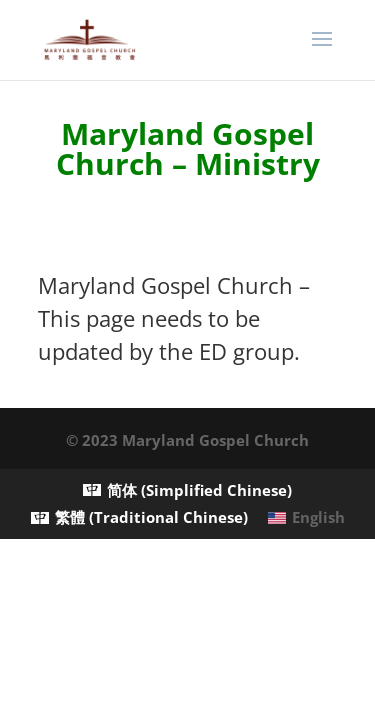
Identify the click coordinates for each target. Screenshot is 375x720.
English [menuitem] (318, 517)
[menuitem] (187, 490)
